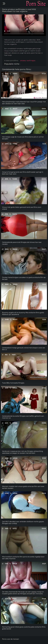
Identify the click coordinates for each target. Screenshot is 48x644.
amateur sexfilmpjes (28, 61)
